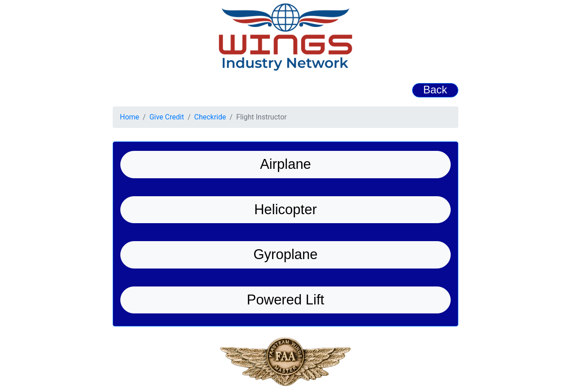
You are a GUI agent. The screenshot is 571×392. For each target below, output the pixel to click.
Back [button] (435, 90)
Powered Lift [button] (285, 300)
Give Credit (167, 117)
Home (130, 117)
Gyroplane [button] (285, 254)
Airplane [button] (285, 164)
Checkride (210, 117)
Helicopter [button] (285, 209)
